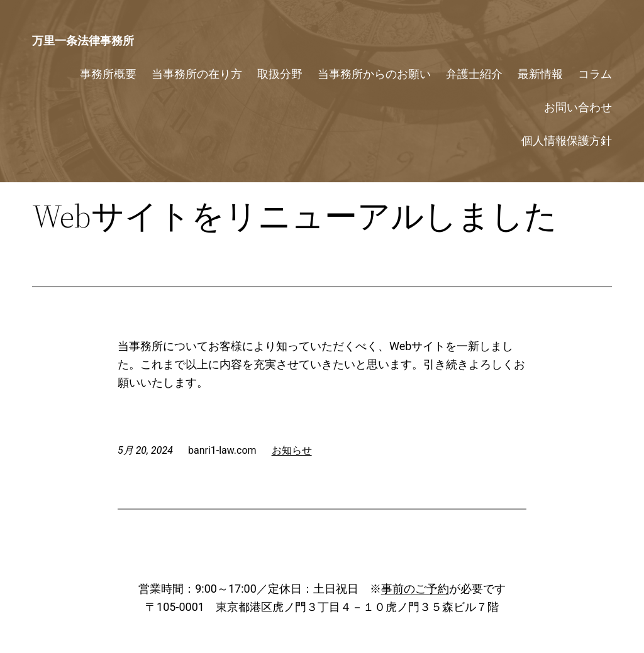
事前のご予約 (415, 589)
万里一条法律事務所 (83, 41)
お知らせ (292, 450)
